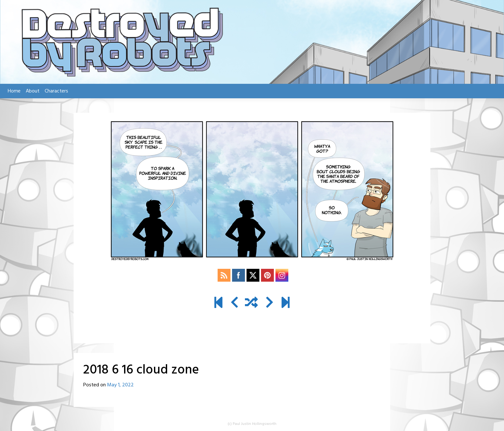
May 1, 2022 (120, 385)
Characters (56, 91)
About (33, 91)
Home (14, 91)
